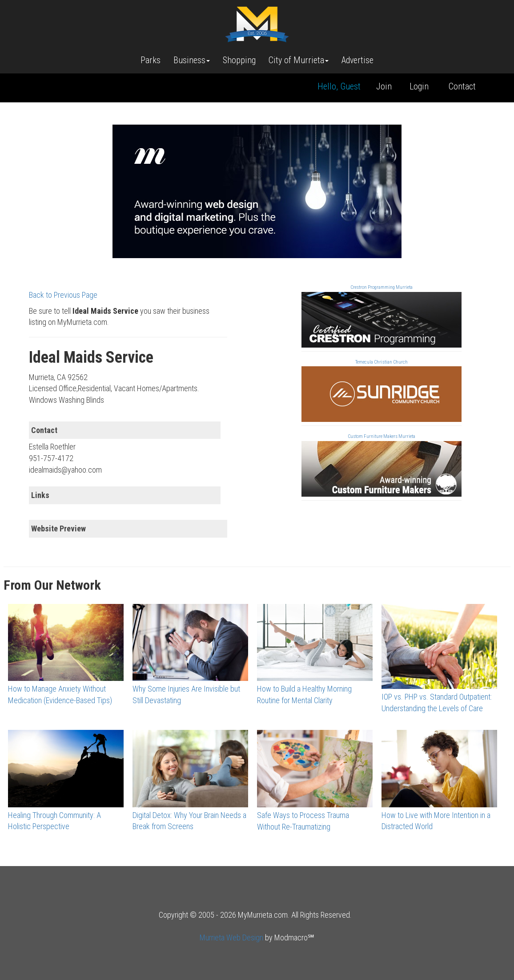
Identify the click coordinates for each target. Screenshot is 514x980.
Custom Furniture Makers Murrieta (381, 436)
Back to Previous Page (63, 295)
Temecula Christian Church (381, 362)
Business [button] (192, 60)
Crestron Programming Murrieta (381, 287)
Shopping (239, 60)
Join (384, 86)
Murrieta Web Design (231, 937)
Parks (151, 60)
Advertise (357, 60)
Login (419, 86)
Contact (462, 86)
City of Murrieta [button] (299, 60)
